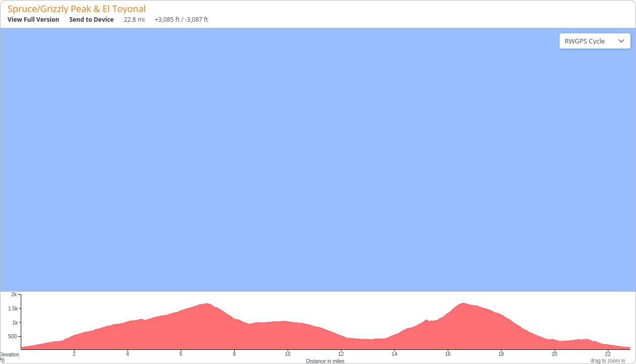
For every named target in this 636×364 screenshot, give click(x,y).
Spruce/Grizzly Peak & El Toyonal (77, 9)
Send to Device (92, 19)
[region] (318, 160)
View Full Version (33, 19)
